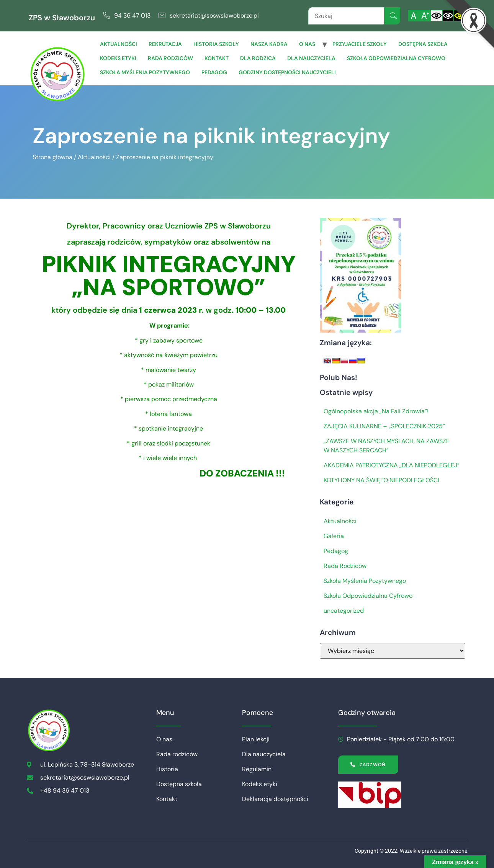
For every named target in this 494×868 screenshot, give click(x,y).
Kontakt (217, 58)
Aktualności (119, 44)
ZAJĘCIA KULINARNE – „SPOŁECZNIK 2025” (384, 426)
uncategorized (344, 611)
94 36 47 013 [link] (132, 15)
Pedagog (214, 72)
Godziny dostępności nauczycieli (287, 72)
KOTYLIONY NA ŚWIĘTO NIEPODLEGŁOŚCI (381, 480)
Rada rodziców (170, 58)
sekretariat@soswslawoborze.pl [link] (214, 15)
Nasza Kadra (269, 44)
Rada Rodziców (345, 566)
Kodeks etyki (118, 58)
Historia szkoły (216, 44)
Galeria (334, 536)
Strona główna (52, 157)
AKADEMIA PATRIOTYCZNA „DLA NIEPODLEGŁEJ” (392, 465)
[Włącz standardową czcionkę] (414, 16)
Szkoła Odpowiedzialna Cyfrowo (396, 58)
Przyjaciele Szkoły (360, 44)
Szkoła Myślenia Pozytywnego (145, 72)
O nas (307, 44)
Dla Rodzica (258, 58)
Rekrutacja (165, 44)
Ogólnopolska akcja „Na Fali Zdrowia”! (376, 411)
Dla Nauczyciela (311, 58)
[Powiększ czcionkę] (425, 16)
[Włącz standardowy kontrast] (437, 16)
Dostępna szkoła (423, 44)
